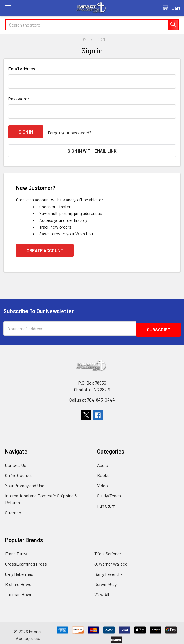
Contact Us (16, 461)
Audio (103, 461)
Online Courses (19, 471)
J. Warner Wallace (111, 560)
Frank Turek (16, 549)
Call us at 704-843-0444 (92, 395)
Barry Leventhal (109, 570)
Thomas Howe (19, 590)
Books (103, 471)
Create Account (45, 247)
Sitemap (13, 508)
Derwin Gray (105, 580)
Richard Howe (18, 580)
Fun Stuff (106, 502)
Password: (19, 99)
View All (102, 590)
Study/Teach (109, 491)
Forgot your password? (70, 132)
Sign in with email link (92, 149)
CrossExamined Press (26, 560)
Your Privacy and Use (25, 481)
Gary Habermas (19, 570)
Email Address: (23, 69)
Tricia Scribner (108, 549)
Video (102, 481)
